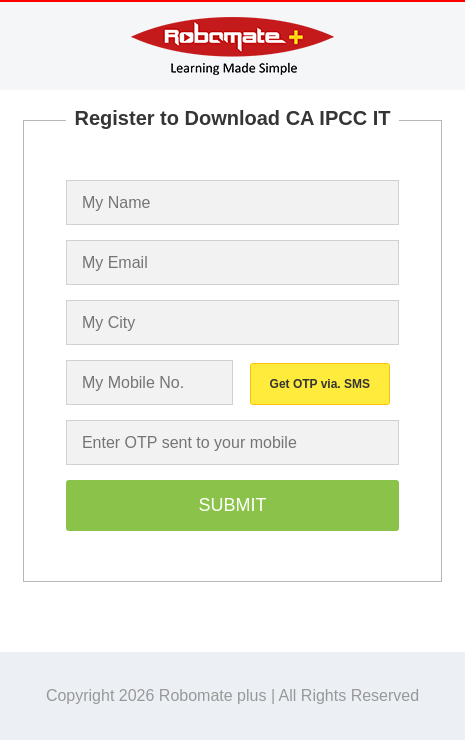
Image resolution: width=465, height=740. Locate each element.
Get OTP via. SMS (320, 384)
